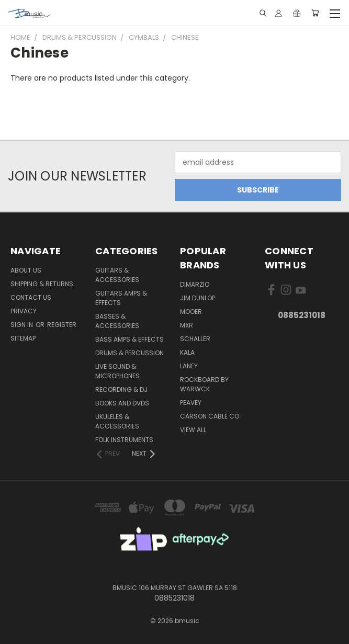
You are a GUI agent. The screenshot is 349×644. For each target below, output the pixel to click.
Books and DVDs (122, 403)
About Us (26, 270)
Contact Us (31, 297)
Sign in (22, 325)
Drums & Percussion (130, 353)
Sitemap (23, 338)
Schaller (195, 339)
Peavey (191, 403)
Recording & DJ (121, 389)
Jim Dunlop (198, 298)
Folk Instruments (124, 440)
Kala (187, 352)
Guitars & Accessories (117, 275)
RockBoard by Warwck (204, 384)
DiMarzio (195, 284)
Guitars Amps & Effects (121, 298)
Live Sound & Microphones (117, 371)
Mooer (191, 312)
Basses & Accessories (117, 321)
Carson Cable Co (210, 416)
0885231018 (302, 315)
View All (193, 430)
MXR (187, 325)
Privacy (24, 311)
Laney (189, 366)
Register (62, 325)
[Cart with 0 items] (315, 13)
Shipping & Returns (42, 284)
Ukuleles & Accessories (117, 421)
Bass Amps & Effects (130, 339)
